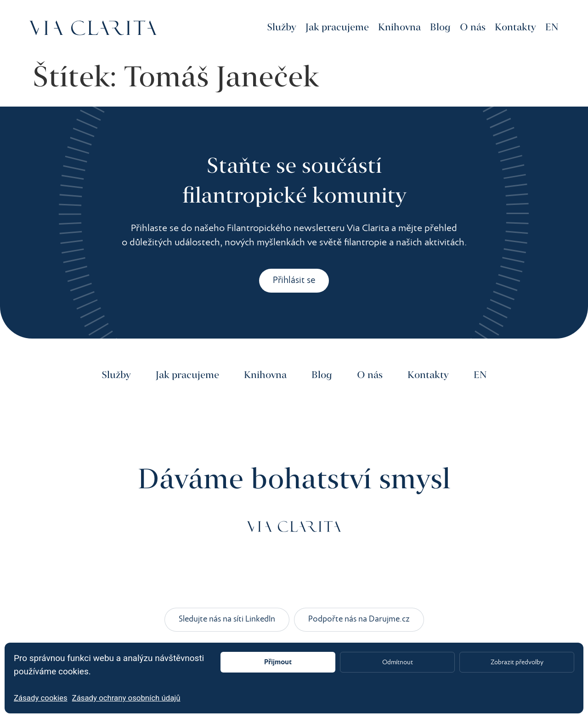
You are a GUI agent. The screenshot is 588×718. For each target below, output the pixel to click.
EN (552, 28)
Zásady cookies (41, 698)
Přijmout (278, 662)
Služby (282, 28)
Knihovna (399, 28)
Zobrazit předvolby (517, 662)
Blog (440, 28)
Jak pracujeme (337, 28)
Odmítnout (397, 662)
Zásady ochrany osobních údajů (126, 698)
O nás (473, 28)
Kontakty (515, 28)
